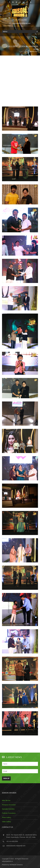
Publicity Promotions (9, 813)
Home (21, 52)
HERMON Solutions (16, 865)
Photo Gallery (7, 817)
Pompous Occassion (9, 805)
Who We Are (6, 800)
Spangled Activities (8, 809)
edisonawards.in (7, 861)
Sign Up (6, 778)
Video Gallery (7, 822)
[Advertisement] (20, 85)
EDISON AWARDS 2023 (31, 52)
